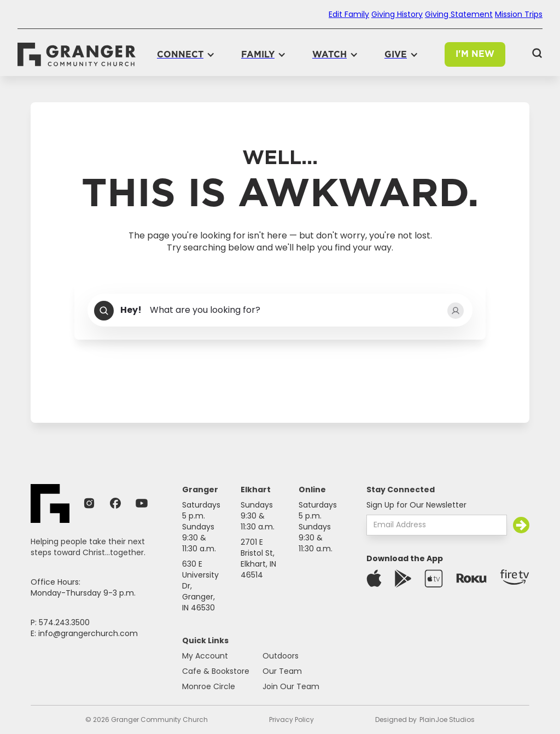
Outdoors (281, 656)
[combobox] (279, 311)
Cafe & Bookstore (216, 671)
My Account (205, 656)
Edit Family (349, 14)
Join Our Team (291, 686)
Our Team (282, 671)
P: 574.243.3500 (60, 622)
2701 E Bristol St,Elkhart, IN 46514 (258, 558)
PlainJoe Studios (447, 720)
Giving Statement (459, 14)
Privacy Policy (291, 720)
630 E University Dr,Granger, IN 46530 (200, 586)
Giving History (397, 14)
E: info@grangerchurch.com (84, 633)
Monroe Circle (209, 686)
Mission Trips (519, 14)
